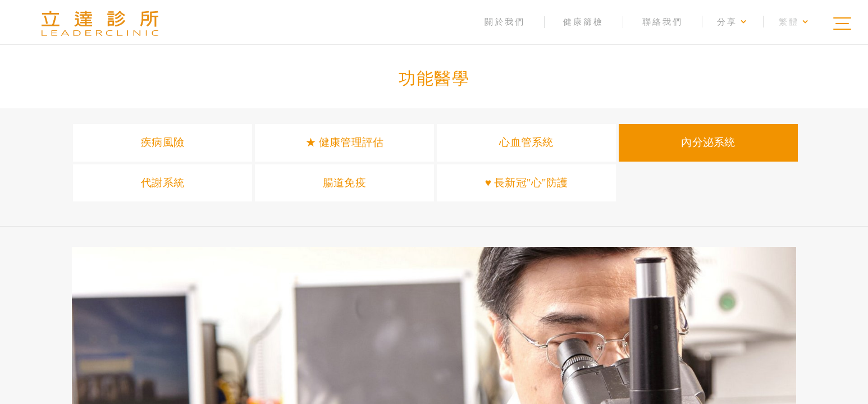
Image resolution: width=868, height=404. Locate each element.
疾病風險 (163, 142)
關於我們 (505, 22)
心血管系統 (526, 142)
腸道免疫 (344, 183)
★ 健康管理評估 (344, 142)
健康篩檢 (583, 22)
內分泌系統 (708, 142)
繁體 (794, 22)
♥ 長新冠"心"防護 (526, 183)
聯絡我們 (663, 22)
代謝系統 (163, 183)
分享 (732, 22)
